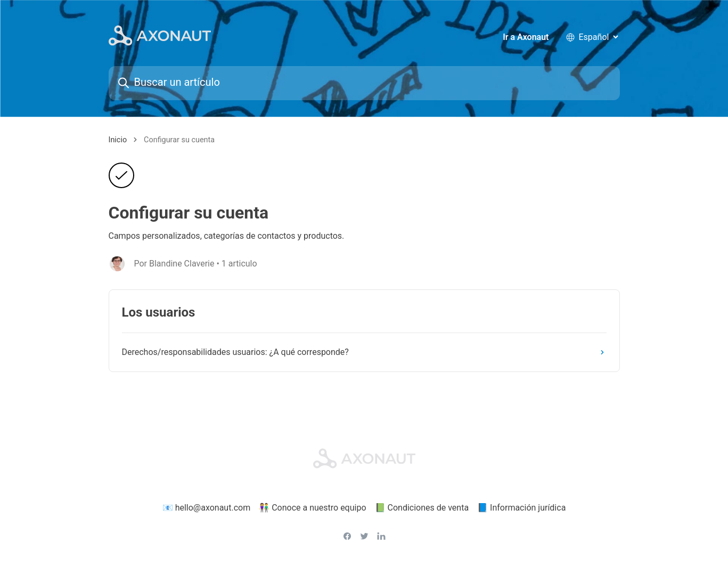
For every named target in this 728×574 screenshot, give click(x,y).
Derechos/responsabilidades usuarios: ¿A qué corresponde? (365, 352)
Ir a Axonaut (526, 37)
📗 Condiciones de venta (422, 508)
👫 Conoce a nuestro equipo (312, 508)
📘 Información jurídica (521, 508)
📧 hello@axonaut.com (207, 508)
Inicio (118, 140)
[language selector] (598, 37)
